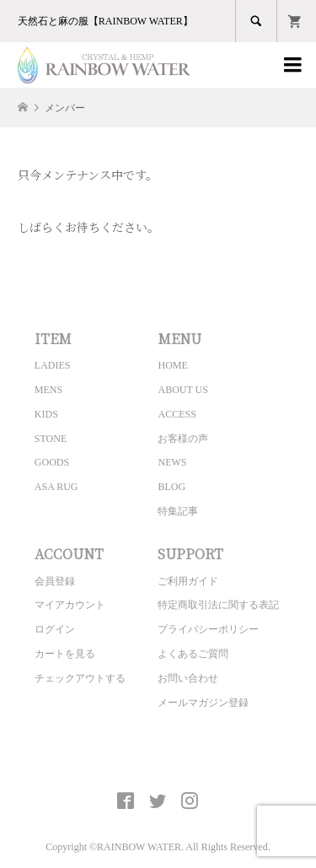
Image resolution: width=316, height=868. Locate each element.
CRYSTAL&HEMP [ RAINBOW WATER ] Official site (158, 762)
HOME (172, 365)
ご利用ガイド (188, 581)
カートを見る (65, 654)
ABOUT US (182, 390)
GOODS (52, 462)
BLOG (171, 487)
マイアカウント (70, 605)
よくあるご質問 (193, 654)
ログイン (55, 629)
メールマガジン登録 (203, 703)
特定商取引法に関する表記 (218, 605)
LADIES (53, 365)
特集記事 (178, 511)
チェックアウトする (80, 678)
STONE (51, 439)
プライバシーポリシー (208, 629)
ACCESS (177, 414)
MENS (48, 390)
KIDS (46, 414)
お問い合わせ (188, 678)
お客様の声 (183, 439)
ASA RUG (56, 487)
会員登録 (55, 581)
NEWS (172, 462)
